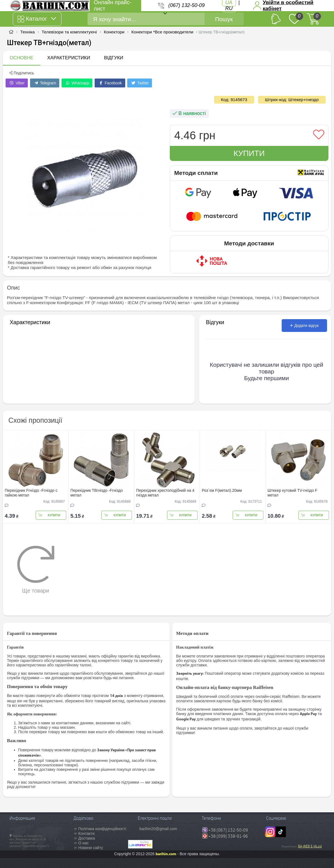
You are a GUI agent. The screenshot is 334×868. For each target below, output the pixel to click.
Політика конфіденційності (102, 829)
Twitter (140, 83)
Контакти (86, 833)
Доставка (87, 838)
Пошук (224, 19)
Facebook (110, 83)
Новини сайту (91, 848)
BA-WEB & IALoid (310, 846)
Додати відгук (304, 326)
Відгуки (114, 58)
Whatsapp (77, 83)
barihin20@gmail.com (158, 829)
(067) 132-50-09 (186, 5)
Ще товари (36, 569)
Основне (22, 58)
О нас (83, 843)
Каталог (37, 19)
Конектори (114, 32)
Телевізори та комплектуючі (69, 32)
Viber (17, 83)
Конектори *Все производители (162, 32)
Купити (249, 153)
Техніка (28, 32)
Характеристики (69, 58)
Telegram (45, 83)
